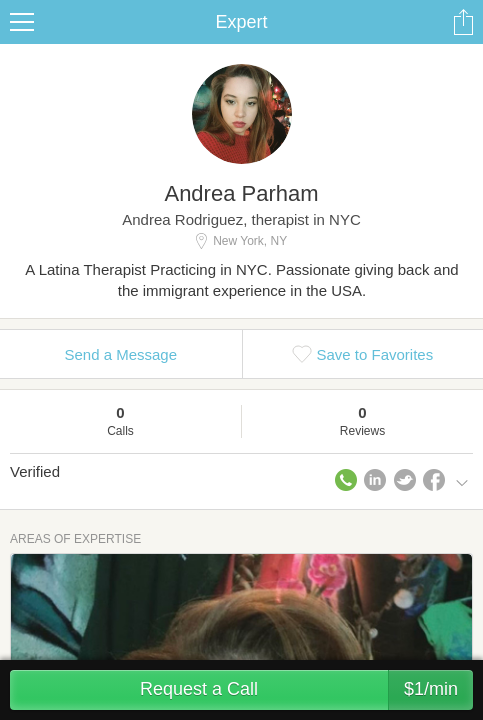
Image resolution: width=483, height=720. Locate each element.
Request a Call (306, 690)
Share (463, 22)
